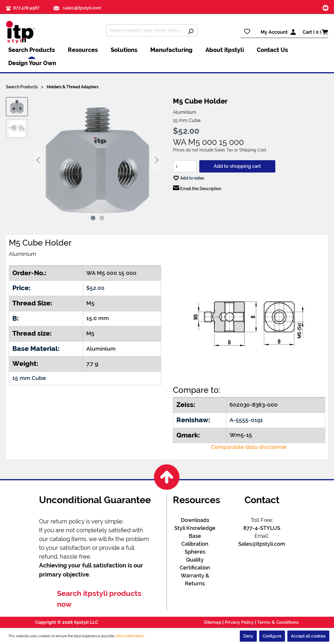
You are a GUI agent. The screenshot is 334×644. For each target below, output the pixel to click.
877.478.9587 (26, 8)
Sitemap (213, 622)
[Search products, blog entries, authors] (145, 30)
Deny (248, 636)
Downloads (195, 520)
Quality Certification (195, 564)
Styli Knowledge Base (195, 532)
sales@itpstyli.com (77, 8)
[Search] (191, 30)
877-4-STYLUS (262, 528)
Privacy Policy (239, 622)
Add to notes (189, 177)
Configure (272, 636)
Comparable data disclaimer (249, 447)
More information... (131, 636)
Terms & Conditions (278, 622)
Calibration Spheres (195, 548)
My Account (274, 32)
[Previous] (38, 160)
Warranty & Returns (195, 579)
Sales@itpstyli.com (262, 544)
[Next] (157, 160)
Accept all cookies (308, 636)
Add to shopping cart (237, 166)
